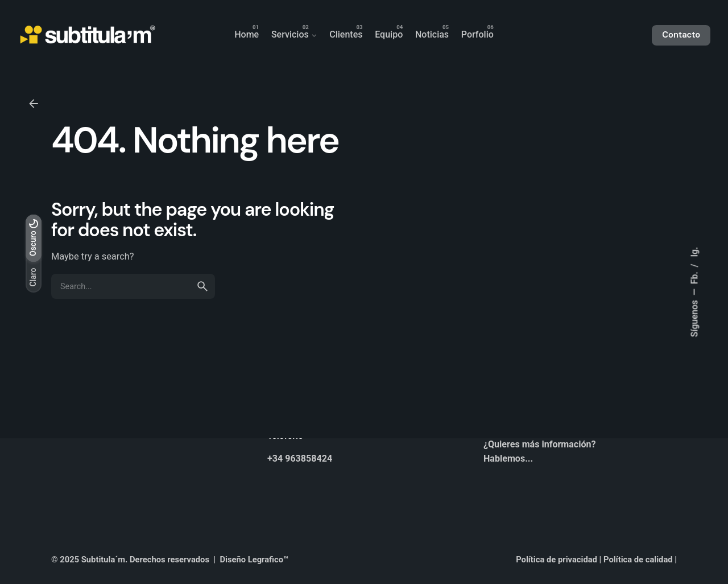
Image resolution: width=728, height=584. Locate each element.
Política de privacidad (557, 560)
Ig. (694, 252)
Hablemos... (508, 458)
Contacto (681, 35)
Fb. (694, 277)
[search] (202, 286)
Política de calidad (638, 560)
